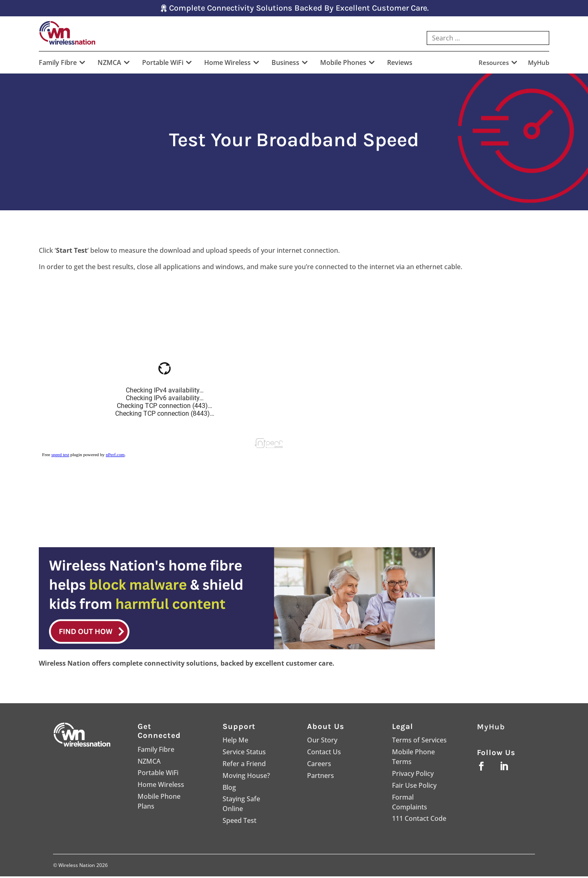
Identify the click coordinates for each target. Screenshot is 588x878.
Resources (494, 65)
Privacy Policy (413, 775)
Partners (321, 777)
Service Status (244, 753)
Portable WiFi (163, 65)
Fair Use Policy (414, 787)
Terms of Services (419, 742)
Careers (319, 765)
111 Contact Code (419, 820)
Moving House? (246, 777)
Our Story (322, 742)
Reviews (400, 65)
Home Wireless (227, 65)
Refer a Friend (244, 765)
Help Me (235, 742)
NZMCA (109, 65)
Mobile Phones (343, 65)
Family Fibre (58, 65)
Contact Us (324, 753)
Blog (229, 789)
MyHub (539, 65)
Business (285, 65)
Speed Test (239, 822)
